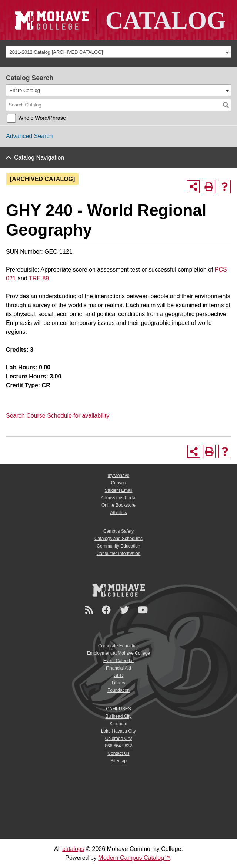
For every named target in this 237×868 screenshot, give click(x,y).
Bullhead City (119, 716)
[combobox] (118, 52)
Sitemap (118, 761)
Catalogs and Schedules (118, 539)
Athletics (118, 513)
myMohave (119, 476)
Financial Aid (118, 668)
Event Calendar (119, 661)
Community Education (118, 546)
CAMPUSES (118, 709)
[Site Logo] (118, 20)
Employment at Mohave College (118, 653)
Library (119, 683)
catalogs (73, 849)
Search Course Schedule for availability (58, 416)
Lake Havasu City (118, 731)
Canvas (119, 483)
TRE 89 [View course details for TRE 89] (39, 278)
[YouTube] (144, 610)
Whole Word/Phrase (42, 118)
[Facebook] (107, 610)
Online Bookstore (118, 505)
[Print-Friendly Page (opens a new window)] (209, 187)
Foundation (118, 690)
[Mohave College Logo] (118, 590)
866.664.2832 (118, 746)
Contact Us (118, 753)
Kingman (118, 724)
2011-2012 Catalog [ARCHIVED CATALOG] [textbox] (56, 52)
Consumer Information (119, 553)
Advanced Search (29, 136)
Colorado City (119, 739)
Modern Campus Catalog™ (134, 858)
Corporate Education (118, 646)
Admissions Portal (118, 498)
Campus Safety (118, 531)
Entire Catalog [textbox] (25, 90)
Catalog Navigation (39, 157)
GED (118, 675)
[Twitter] (126, 610)
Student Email (119, 490)
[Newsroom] (90, 610)
